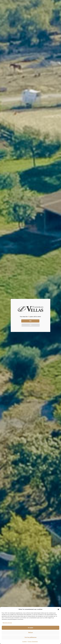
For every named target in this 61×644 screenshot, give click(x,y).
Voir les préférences (31, 637)
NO (38, 323)
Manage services (7, 623)
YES (23, 323)
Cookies (25, 642)
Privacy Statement (33, 642)
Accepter (30, 628)
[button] (58, 609)
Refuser (31, 633)
